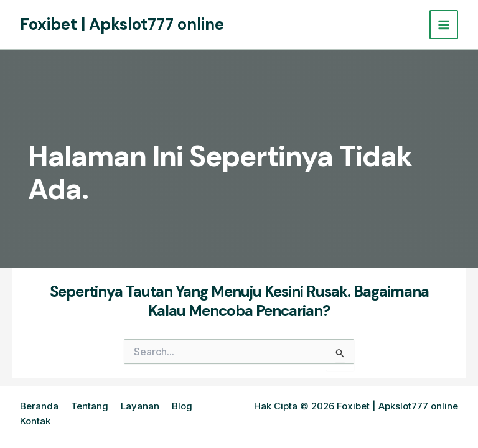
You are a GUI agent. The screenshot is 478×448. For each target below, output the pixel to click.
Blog (182, 406)
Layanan (140, 406)
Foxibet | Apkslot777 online (122, 24)
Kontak (35, 421)
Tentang (90, 406)
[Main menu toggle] (444, 25)
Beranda (39, 406)
